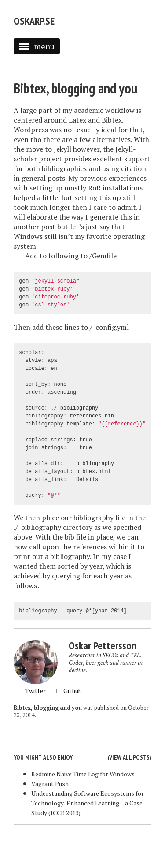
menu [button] (37, 46)
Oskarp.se (34, 21)
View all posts (129, 757)
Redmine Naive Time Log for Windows (83, 774)
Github (67, 691)
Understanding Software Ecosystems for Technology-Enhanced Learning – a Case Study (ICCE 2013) (88, 803)
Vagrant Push (50, 784)
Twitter (30, 691)
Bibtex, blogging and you (75, 88)
